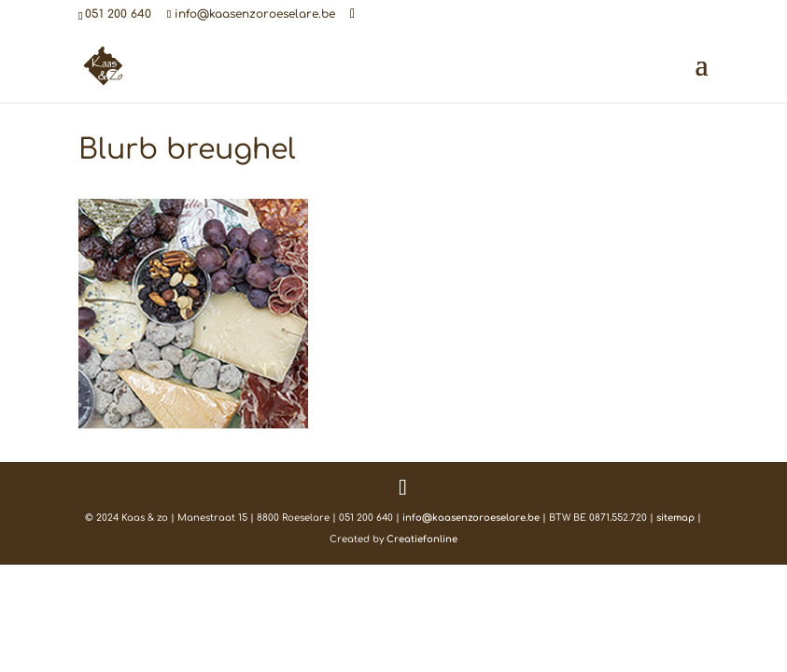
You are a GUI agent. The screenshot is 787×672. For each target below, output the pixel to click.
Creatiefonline (422, 539)
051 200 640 (118, 14)
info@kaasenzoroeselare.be (471, 518)
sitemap (675, 518)
